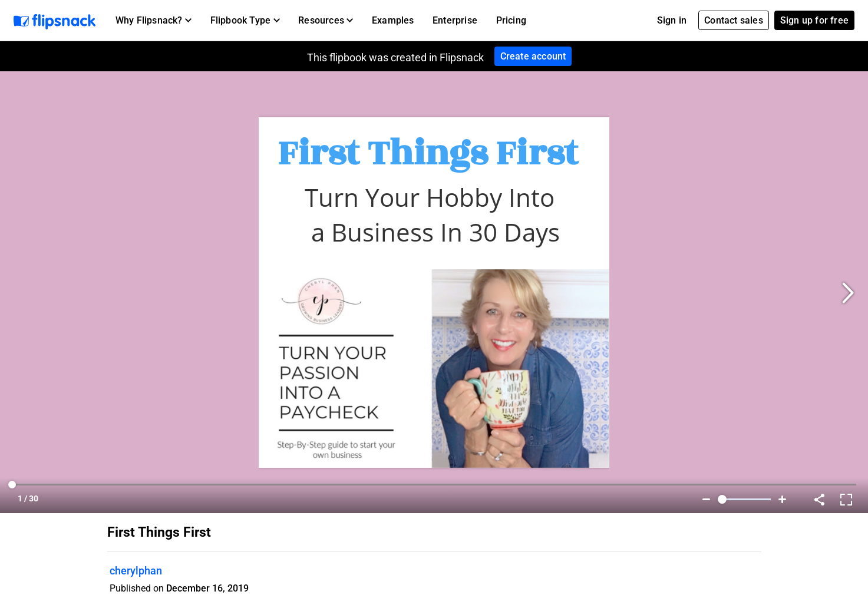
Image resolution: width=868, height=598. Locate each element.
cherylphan (136, 571)
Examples (393, 20)
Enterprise (455, 20)
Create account (533, 56)
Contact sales (734, 20)
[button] (154, 21)
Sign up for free (814, 20)
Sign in (672, 20)
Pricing (511, 20)
